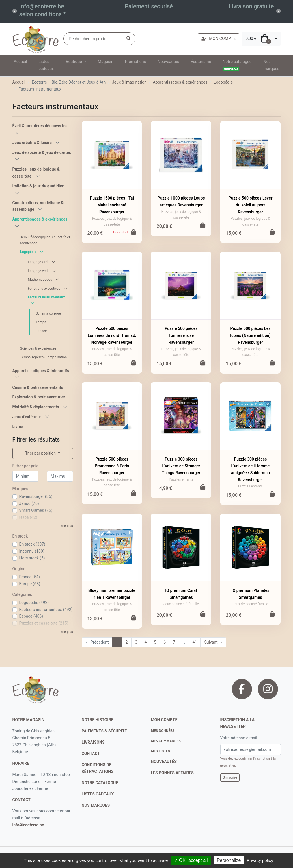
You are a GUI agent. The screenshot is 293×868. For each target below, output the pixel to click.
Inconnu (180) (32, 551)
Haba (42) (28, 517)
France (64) (30, 577)
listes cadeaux (98, 794)
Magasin (106, 62)
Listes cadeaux (46, 65)
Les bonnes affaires (172, 773)
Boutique (74, 62)
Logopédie (223, 82)
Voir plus (67, 526)
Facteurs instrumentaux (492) (46, 610)
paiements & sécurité (104, 731)
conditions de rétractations (98, 768)
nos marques (96, 805)
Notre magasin (28, 720)
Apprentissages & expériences (180, 82)
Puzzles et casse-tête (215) (44, 623)
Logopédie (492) (34, 603)
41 (195, 642)
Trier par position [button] (41, 453)
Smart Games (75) (36, 510)
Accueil (20, 62)
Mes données (163, 731)
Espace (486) (31, 616)
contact (22, 800)
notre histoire (98, 720)
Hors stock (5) (32, 558)
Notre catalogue (237, 65)
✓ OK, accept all (191, 860)
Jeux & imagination (129, 82)
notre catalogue (100, 783)
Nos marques (271, 65)
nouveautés (164, 762)
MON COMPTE (219, 38)
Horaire (21, 763)
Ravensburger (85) (36, 496)
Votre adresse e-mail (239, 738)
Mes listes (161, 751)
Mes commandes (166, 741)
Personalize (229, 860)
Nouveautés (168, 62)
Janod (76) (29, 503)
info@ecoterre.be (28, 825)
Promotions (136, 62)
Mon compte (164, 720)
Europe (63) (30, 584)
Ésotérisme (201, 62)
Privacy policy (260, 860)
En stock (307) (32, 544)
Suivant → (213, 642)
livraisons (93, 742)
